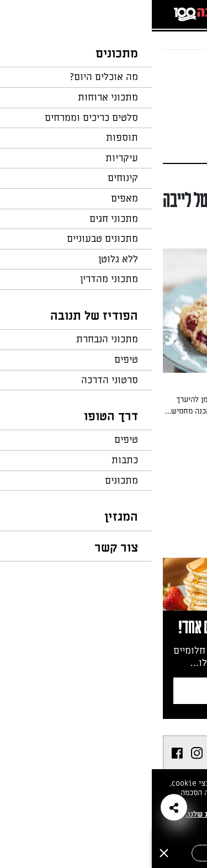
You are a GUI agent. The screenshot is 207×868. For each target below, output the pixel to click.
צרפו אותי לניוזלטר (105, 690)
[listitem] (67, 753)
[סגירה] (12, 853)
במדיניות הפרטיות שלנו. (74, 814)
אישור (68, 853)
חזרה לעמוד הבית (166, 71)
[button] (22, 807)
